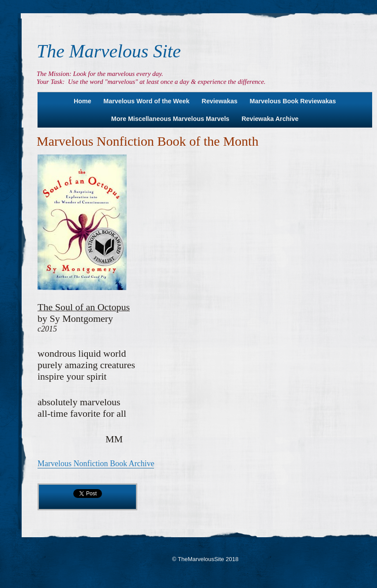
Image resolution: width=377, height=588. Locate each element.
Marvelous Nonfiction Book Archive (96, 464)
